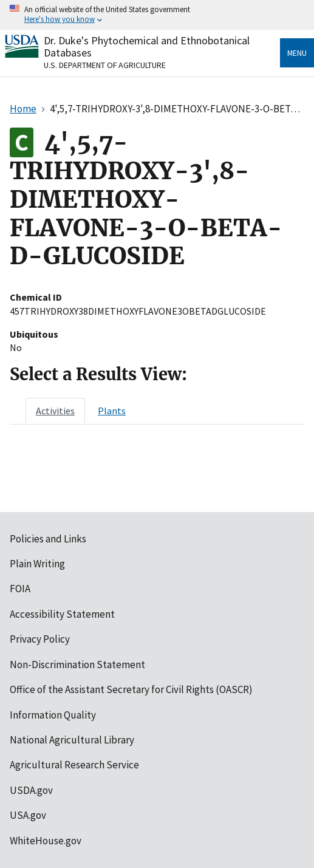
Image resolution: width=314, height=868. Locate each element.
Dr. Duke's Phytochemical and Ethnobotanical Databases (147, 46)
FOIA (20, 589)
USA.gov (28, 815)
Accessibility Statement (62, 614)
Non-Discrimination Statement (77, 665)
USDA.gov (31, 790)
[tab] (55, 411)
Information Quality (53, 715)
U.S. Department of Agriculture (105, 65)
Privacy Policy (40, 639)
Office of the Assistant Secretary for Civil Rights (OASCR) (131, 689)
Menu (297, 53)
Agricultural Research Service (74, 765)
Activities (55, 411)
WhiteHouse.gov (46, 841)
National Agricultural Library (72, 740)
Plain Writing (37, 564)
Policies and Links (48, 539)
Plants (112, 411)
